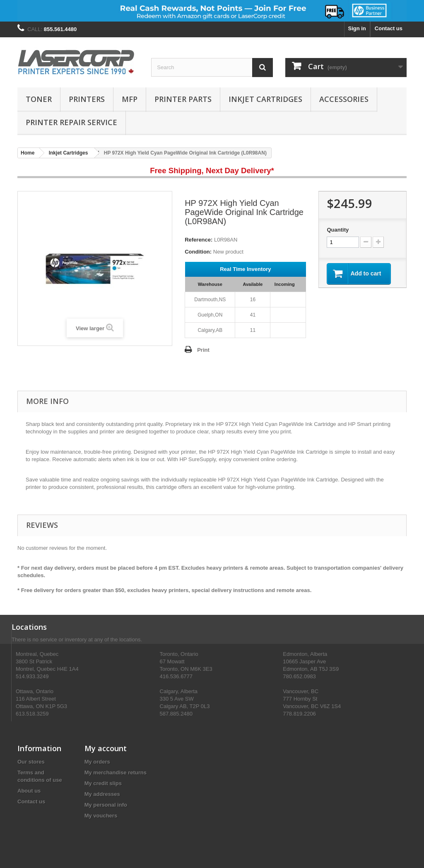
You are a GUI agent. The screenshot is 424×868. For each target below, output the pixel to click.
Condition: (198, 252)
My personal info (106, 805)
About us (29, 791)
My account (106, 748)
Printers (87, 99)
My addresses (102, 794)
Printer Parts (183, 99)
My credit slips (103, 783)
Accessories (344, 99)
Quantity (338, 230)
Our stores (31, 762)
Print (203, 350)
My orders (97, 762)
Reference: (199, 240)
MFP (130, 99)
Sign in (357, 28)
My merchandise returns (116, 772)
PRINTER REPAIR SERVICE (71, 122)
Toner (39, 99)
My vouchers (101, 816)
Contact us (389, 28)
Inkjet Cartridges (265, 99)
